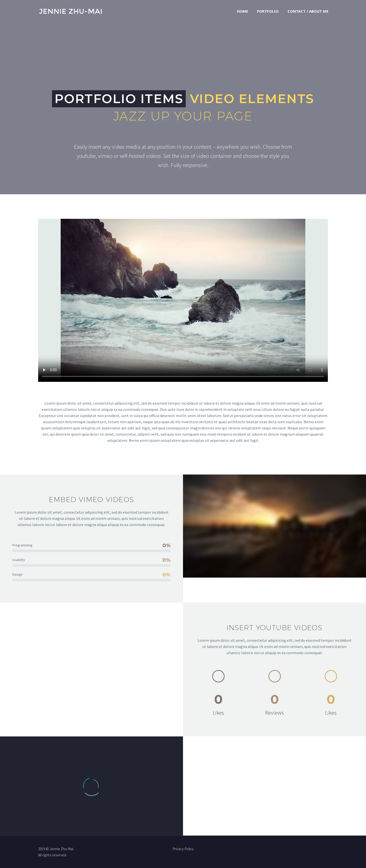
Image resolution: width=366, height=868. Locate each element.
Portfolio (268, 11)
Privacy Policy (183, 849)
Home (243, 11)
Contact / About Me (308, 11)
